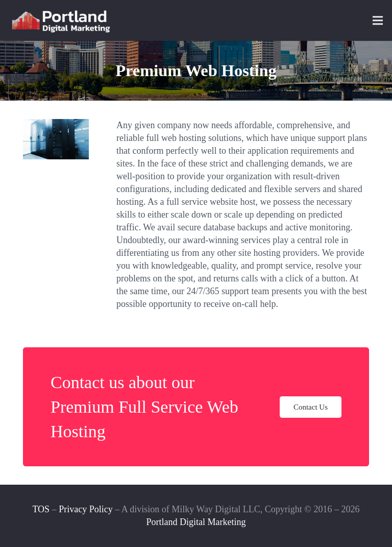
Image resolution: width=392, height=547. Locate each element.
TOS (41, 509)
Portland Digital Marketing (196, 522)
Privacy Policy (86, 509)
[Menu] (378, 20)
